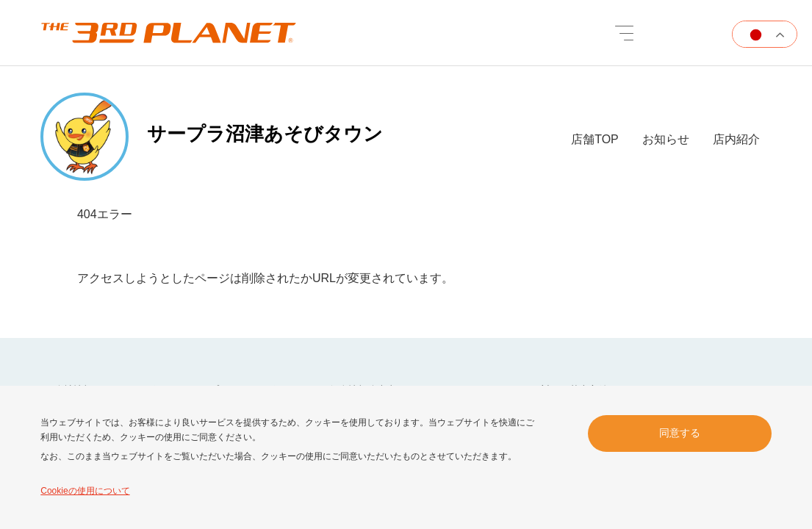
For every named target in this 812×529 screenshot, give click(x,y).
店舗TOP (595, 139)
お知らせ (666, 139)
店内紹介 (736, 139)
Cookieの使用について (85, 491)
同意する (680, 433)
